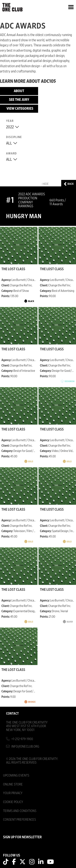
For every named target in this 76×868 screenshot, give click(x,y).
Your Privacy (13, 793)
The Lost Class (13, 269)
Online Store (13, 784)
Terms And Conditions (20, 811)
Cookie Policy (13, 802)
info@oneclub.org (25, 746)
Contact (12, 713)
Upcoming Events (16, 775)
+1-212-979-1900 (22, 739)
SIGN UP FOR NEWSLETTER (22, 837)
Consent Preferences (19, 820)
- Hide (45, 184)
